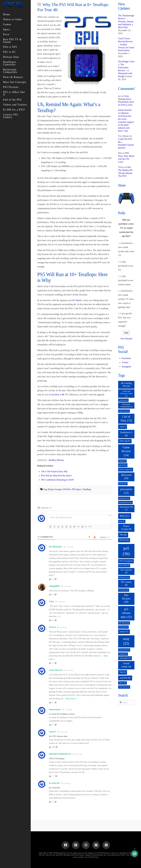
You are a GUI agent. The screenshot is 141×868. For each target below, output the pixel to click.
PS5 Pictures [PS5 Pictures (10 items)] (126, 599)
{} (86, 526)
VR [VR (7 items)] (123, 672)
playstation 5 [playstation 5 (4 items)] (124, 498)
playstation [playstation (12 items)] (126, 491)
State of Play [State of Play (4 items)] (124, 650)
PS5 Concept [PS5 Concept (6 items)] (126, 561)
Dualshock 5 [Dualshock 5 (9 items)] (126, 434)
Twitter (125, 362)
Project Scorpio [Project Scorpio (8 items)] (126, 528)
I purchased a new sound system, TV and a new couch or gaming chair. (126, 299)
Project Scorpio (55, 489)
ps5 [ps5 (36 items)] (126, 551)
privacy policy (79, 857)
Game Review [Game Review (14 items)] (126, 451)
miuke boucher (125, 110)
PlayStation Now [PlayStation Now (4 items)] (125, 502)
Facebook (126, 358)
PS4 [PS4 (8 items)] (123, 535)
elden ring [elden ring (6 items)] (125, 441)
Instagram (126, 367)
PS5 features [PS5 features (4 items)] (124, 577)
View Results (126, 339)
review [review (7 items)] (124, 632)
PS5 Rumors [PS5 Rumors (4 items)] (124, 623)
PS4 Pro (67, 489)
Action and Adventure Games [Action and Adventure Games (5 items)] (126, 393)
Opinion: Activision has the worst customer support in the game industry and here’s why (126, 122)
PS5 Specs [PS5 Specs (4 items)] (123, 627)
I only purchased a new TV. (126, 266)
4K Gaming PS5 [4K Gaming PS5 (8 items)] (126, 385)
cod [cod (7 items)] (123, 427)
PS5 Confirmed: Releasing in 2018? (58, 480)
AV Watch (77, 300)
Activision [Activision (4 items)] (123, 400)
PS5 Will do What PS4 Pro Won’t (56, 476)
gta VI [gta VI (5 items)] (123, 465)
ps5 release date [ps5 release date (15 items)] (126, 613)
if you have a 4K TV (58, 395)
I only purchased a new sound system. (126, 280)
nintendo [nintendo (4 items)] (123, 484)
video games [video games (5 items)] (125, 658)
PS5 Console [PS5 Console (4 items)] (124, 566)
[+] (90, 526)
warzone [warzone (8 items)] (125, 678)
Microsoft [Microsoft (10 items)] (126, 477)
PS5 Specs (77, 489)
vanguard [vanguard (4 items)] (123, 654)
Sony (131, 853)
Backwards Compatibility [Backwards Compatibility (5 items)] (126, 405)
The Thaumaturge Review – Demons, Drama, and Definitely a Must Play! (126, 21)
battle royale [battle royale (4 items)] (124, 411)
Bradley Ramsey (56, 460)
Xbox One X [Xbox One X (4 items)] (124, 687)
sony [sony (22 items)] (126, 641)
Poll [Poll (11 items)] (125, 516)
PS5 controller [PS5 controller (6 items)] (126, 571)
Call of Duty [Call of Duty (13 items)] (126, 418)
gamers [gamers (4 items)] (122, 461)
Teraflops (87, 489)
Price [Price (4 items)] (122, 521)
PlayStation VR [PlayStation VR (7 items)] (126, 508)
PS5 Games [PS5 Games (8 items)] (126, 583)
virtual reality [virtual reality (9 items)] (126, 665)
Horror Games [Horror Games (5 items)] (126, 470)
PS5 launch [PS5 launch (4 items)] (124, 590)
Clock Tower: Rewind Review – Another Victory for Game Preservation (126, 44)
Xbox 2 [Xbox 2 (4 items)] (122, 683)
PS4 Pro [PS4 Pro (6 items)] (124, 540)
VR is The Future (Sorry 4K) (54, 471)
